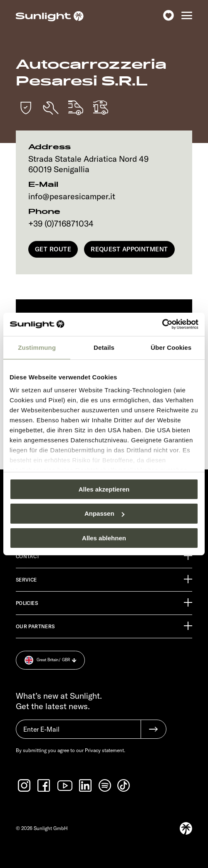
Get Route (53, 249)
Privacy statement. (105, 750)
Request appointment (129, 249)
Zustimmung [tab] (37, 347)
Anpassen (104, 513)
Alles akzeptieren (104, 489)
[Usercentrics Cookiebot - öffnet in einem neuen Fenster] (162, 324)
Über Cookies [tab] (171, 347)
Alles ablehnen (104, 538)
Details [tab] (104, 347)
